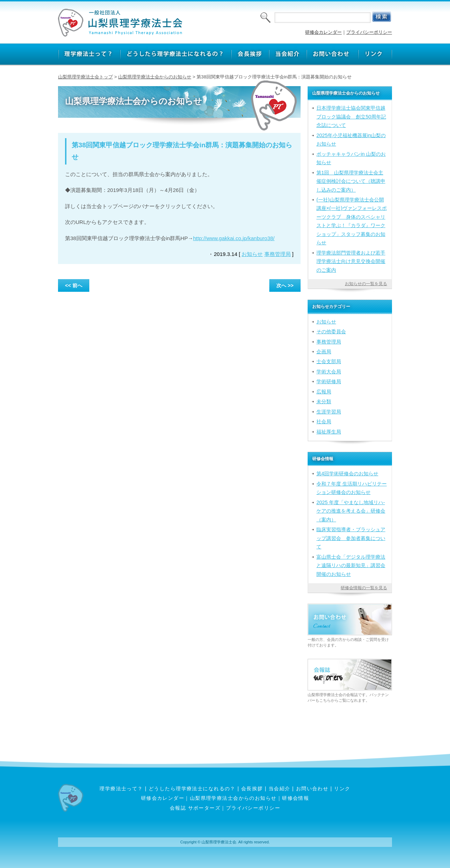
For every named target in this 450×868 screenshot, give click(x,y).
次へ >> (285, 285)
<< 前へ (74, 285)
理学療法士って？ (121, 789)
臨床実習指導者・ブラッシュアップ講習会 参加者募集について (351, 538)
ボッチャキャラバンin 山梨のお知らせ (351, 158)
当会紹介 (279, 789)
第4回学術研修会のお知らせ (347, 474)
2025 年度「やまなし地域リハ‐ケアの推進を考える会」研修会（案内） (351, 511)
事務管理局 (278, 254)
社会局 (324, 422)
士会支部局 (329, 361)
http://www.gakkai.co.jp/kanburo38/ (234, 238)
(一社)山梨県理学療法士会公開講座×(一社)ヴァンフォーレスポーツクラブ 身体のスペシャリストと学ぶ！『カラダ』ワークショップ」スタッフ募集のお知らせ (352, 221)
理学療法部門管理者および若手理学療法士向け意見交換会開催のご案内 (351, 261)
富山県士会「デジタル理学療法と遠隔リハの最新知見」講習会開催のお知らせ (351, 565)
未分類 (324, 401)
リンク (342, 789)
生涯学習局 (329, 412)
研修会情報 (295, 798)
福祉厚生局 (329, 432)
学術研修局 (329, 381)
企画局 (324, 352)
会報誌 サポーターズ (195, 808)
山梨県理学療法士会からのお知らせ (155, 77)
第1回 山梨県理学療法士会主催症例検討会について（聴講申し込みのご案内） (351, 181)
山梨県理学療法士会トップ (85, 77)
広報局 (324, 392)
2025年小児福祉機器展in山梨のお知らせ (351, 140)
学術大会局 (329, 372)
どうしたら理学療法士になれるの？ (192, 789)
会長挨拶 (252, 789)
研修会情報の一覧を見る (364, 588)
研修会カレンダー (323, 32)
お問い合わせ (312, 789)
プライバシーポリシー (369, 32)
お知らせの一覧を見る (366, 284)
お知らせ (252, 254)
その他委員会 (331, 332)
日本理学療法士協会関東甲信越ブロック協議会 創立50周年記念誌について (351, 117)
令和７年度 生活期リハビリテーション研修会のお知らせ (352, 488)
